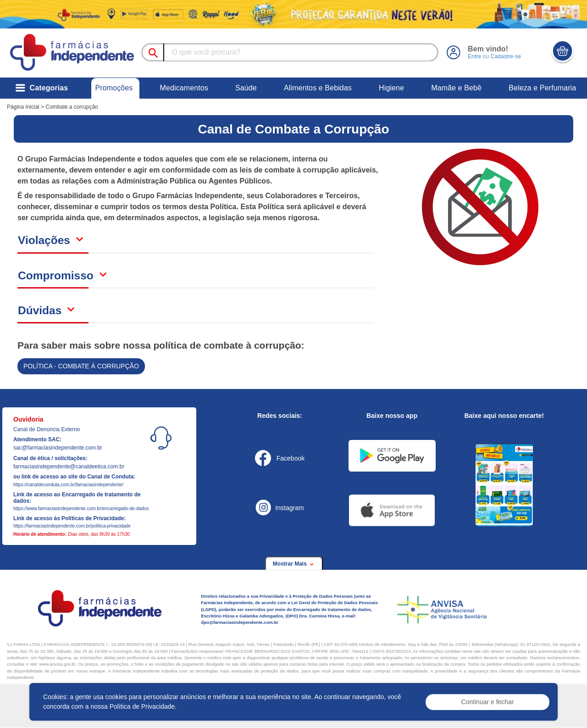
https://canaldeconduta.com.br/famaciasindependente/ (68, 485)
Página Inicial (23, 107)
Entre (474, 56)
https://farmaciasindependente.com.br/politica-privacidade (72, 526)
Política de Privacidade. (143, 706)
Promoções (114, 88)
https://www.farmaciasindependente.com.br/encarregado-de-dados (81, 508)
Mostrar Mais (294, 564)
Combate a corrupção (72, 107)
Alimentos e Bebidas (318, 88)
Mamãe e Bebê (456, 88)
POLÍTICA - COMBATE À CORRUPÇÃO (81, 366)
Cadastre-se (506, 56)
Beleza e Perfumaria (542, 88)
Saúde (246, 88)
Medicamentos (184, 88)
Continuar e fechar (487, 702)
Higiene (391, 88)
